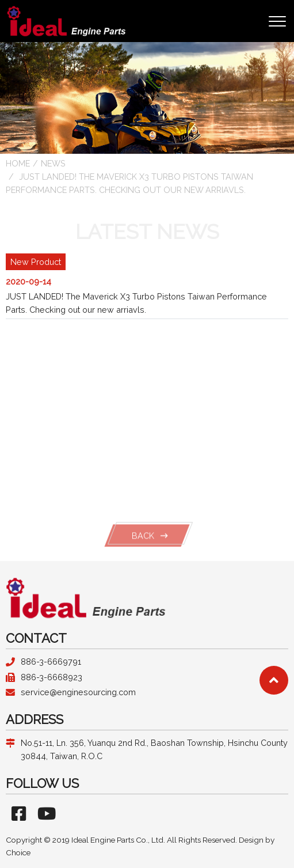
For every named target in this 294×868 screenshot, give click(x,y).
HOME (18, 163)
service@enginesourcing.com (78, 692)
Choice (18, 852)
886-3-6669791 (51, 662)
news (53, 163)
